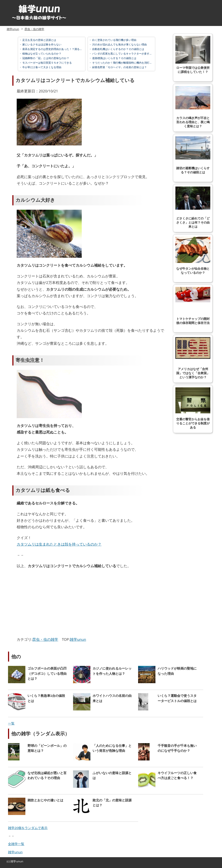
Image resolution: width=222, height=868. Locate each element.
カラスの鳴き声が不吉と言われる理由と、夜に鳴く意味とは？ (193, 107)
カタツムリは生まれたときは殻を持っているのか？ (59, 544)
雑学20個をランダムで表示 (28, 828)
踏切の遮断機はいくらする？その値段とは (193, 155)
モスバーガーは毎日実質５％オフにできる (47, 63)
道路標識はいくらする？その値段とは (114, 58)
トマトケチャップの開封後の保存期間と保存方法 (193, 306)
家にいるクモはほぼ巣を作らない (42, 44)
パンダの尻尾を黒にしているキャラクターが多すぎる (123, 54)
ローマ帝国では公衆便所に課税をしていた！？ (193, 55)
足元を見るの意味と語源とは (39, 40)
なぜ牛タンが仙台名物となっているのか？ (193, 256)
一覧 (11, 723)
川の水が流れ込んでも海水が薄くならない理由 (119, 44)
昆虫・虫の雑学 (34, 29)
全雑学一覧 (16, 844)
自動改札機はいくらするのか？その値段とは (118, 49)
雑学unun (13, 29)
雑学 (13, 861)
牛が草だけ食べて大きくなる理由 (42, 67)
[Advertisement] (53, 604)
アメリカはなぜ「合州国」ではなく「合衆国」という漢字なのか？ (193, 358)
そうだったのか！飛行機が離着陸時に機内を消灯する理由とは (128, 63)
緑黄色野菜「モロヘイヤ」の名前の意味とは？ (119, 67)
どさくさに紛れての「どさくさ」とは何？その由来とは (193, 207)
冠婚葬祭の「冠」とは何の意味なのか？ (45, 58)
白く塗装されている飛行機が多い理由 (114, 40)
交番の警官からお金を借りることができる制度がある (193, 408)
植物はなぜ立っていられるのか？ (42, 54)
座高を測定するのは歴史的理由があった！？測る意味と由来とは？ (61, 49)
